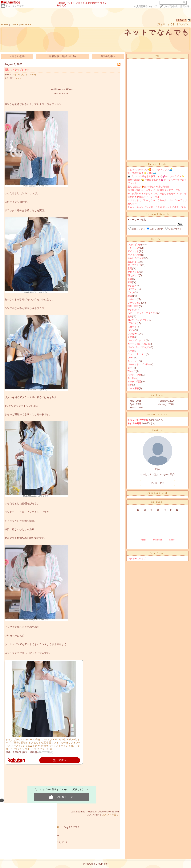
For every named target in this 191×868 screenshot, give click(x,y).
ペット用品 (133, 388)
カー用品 (132, 378)
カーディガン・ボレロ (139, 344)
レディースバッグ (137, 559)
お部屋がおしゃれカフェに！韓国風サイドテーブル (154, 190)
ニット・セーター (137, 354)
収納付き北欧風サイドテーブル (144, 197)
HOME (5, 24)
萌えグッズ (133, 275)
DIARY (14, 24)
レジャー (132, 299)
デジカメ (132, 286)
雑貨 (130, 296)
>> (145, 6)
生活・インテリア (14, 6)
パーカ (131, 351)
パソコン (132, 289)
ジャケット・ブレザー (139, 364)
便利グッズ (133, 272)
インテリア (133, 248)
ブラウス (132, 323)
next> (172, 540)
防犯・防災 (133, 306)
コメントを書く (110, 815)
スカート (132, 327)
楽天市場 (185, 6)
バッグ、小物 (134, 375)
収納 (130, 385)
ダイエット (133, 251)
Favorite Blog (157, 414)
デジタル (132, 310)
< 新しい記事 (17, 56)
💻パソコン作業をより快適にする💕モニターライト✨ (156, 176)
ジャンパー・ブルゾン (139, 347)
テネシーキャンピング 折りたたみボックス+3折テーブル (157, 207)
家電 (130, 269)
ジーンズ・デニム (137, 340)
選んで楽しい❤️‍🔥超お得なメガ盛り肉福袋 (148, 187)
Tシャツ (132, 371)
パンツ (131, 330)
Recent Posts (157, 164)
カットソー (133, 361)
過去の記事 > (108, 56)
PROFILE (26, 24)
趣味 (130, 316)
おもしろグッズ (136, 258)
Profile (157, 430)
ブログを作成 (171, 6)
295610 (181, 20)
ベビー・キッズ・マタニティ (142, 313)
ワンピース (133, 334)
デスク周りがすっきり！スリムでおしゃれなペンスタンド (157, 194)
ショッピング (134, 245)
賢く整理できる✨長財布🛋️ (142, 173)
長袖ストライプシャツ (17, 70)
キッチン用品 (134, 382)
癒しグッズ (133, 262)
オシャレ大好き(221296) (24, 75)
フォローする (157, 483)
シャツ (18, 78)
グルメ (131, 293)
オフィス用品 (134, 255)
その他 (131, 337)
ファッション (134, 303)
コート (131, 368)
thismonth (158, 540)
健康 (130, 282)
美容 (130, 279)
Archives (157, 395)
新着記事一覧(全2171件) (63, 56)
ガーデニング (134, 265)
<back (143, 540)
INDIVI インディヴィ (138, 320)
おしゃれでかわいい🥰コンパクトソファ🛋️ (150, 170)
